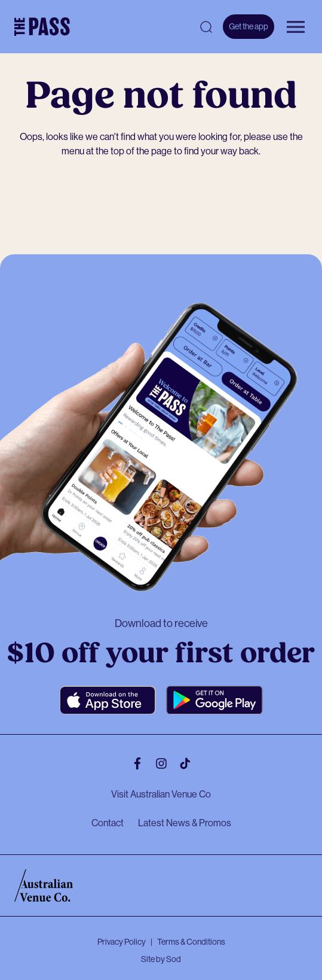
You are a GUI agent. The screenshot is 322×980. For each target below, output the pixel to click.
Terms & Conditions (191, 942)
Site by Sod (161, 959)
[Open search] (206, 27)
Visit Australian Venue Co (161, 794)
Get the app (249, 26)
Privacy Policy (122, 942)
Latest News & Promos (185, 823)
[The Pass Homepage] (42, 27)
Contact (108, 823)
